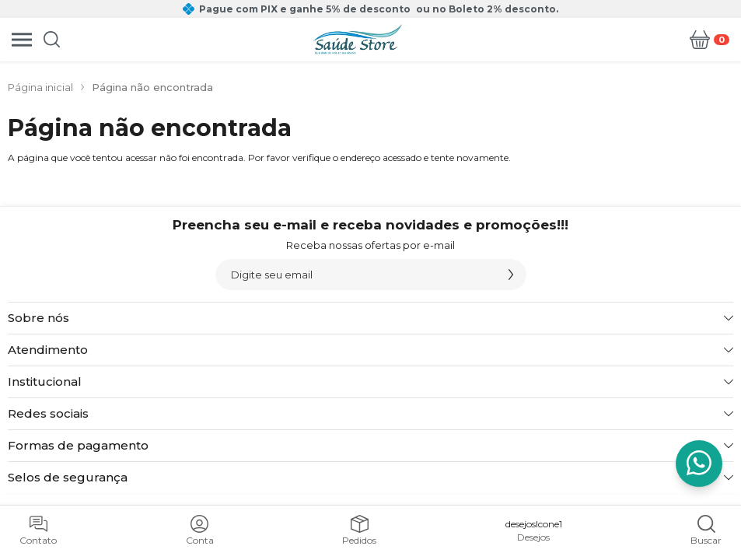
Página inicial (40, 87)
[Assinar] (511, 275)
